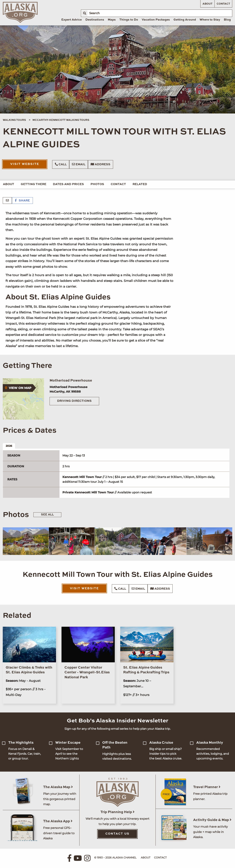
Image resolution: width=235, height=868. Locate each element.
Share (22, 201)
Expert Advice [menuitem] (72, 20)
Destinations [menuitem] (95, 20)
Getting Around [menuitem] (185, 20)
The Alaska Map (58, 787)
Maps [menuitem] (112, 20)
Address (101, 164)
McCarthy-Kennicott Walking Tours (61, 120)
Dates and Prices (68, 184)
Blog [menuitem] (227, 20)
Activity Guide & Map (212, 820)
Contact (223, 4)
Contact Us (117, 834)
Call (61, 164)
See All (47, 515)
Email (79, 164)
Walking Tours (14, 120)
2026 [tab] (9, 446)
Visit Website (25, 164)
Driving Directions (74, 401)
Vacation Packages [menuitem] (156, 20)
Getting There (34, 184)
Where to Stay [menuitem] (210, 20)
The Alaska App (58, 821)
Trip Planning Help (117, 812)
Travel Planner (207, 787)
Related (140, 184)
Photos (97, 184)
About (207, 4)
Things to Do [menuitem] (129, 20)
